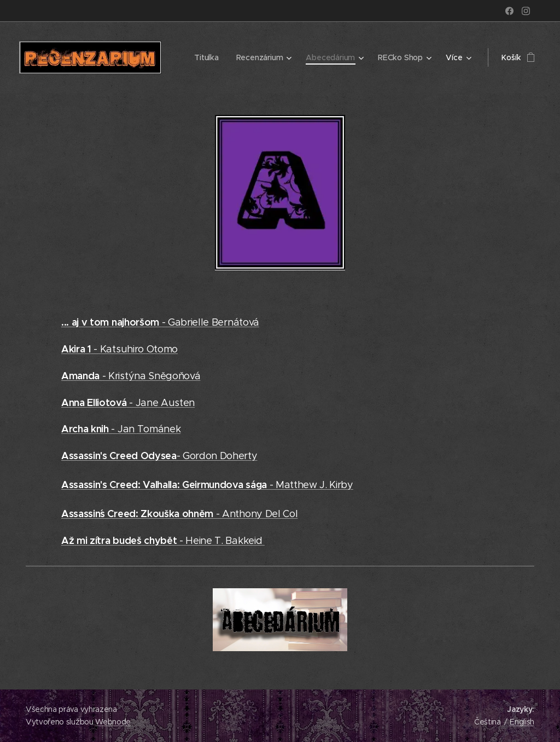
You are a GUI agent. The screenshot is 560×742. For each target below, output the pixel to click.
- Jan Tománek (121, 429)
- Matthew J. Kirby (207, 485)
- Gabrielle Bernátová (160, 322)
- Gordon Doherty (159, 456)
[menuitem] (207, 57)
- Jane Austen (128, 403)
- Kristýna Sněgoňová (131, 376)
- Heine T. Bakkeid (163, 541)
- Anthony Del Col (179, 514)
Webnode (113, 722)
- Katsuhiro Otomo (119, 349)
